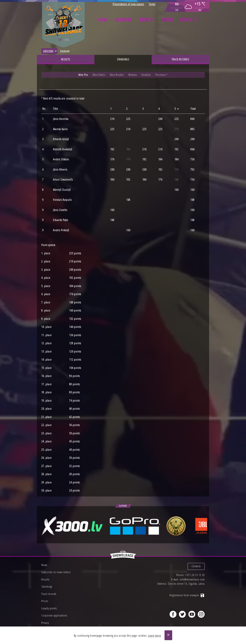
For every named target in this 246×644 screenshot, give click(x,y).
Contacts (188, 20)
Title (56, 109)
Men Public (99, 75)
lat (60, 40)
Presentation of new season (128, 4)
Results (147, 20)
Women (133, 75)
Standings (123, 59)
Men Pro (83, 75)
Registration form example (187, 592)
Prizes (168, 20)
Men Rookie (117, 75)
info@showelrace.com (192, 576)
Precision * (162, 75)
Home (103, 20)
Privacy (45, 623)
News (44, 565)
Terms (152, 4)
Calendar (123, 20)
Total (193, 109)
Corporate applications (54, 615)
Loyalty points (49, 608)
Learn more (155, 636)
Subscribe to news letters (56, 572)
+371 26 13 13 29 (195, 572)
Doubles (146, 75)
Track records (180, 59)
